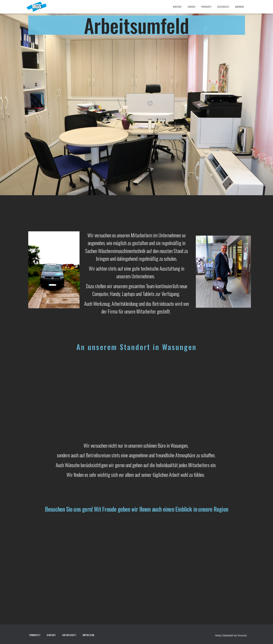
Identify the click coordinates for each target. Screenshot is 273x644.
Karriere (240, 7)
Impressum (88, 635)
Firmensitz (35, 635)
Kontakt (177, 7)
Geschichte (223, 7)
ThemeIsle (242, 635)
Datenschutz (69, 635)
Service (192, 7)
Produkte (206, 7)
